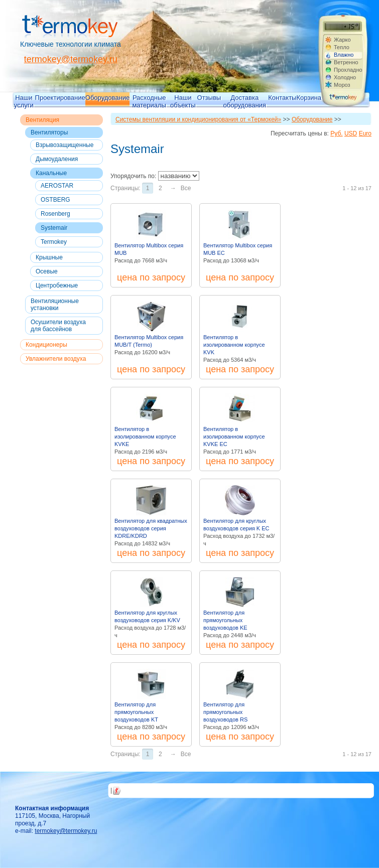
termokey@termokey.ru (71, 59)
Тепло (342, 47)
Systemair (54, 228)
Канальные (51, 173)
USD (351, 133)
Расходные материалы (149, 101)
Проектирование (60, 98)
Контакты (282, 98)
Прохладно (348, 70)
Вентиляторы (49, 132)
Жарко (342, 40)
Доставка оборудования (245, 101)
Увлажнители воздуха (56, 359)
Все (186, 188)
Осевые (47, 271)
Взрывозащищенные (65, 145)
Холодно (345, 77)
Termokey (54, 242)
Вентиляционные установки (55, 305)
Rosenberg (55, 214)
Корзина (309, 98)
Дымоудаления (57, 159)
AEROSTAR (57, 186)
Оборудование (107, 98)
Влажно (344, 55)
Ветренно (346, 62)
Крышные (49, 257)
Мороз (342, 85)
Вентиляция (42, 120)
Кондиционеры (46, 345)
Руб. (336, 133)
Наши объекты (183, 101)
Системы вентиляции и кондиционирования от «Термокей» (198, 119)
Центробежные (57, 285)
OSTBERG (55, 200)
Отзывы (209, 98)
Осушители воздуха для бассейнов (58, 326)
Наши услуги (24, 101)
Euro (365, 133)
